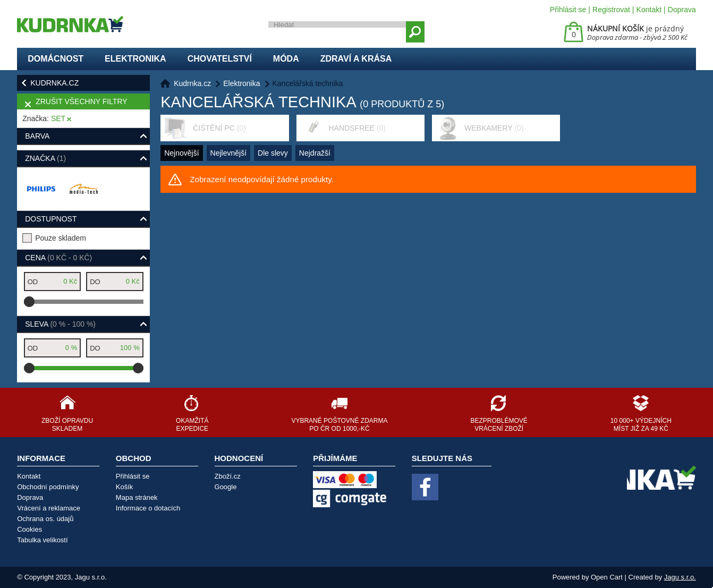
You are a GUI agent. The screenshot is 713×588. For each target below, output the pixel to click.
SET (58, 118)
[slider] (29, 302)
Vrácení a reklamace (49, 508)
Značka (45, 158)
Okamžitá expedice (192, 425)
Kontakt (649, 10)
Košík (125, 487)
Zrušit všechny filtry (81, 101)
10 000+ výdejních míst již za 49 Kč (641, 425)
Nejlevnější (228, 153)
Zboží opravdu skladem (67, 425)
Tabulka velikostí (42, 540)
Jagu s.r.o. (680, 577)
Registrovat (611, 10)
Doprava (682, 10)
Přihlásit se (568, 10)
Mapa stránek (137, 497)
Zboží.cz (228, 476)
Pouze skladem (61, 238)
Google (226, 487)
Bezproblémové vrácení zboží (499, 425)
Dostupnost (51, 219)
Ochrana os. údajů (45, 519)
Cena (58, 258)
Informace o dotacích (148, 508)
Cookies (29, 529)
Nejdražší (315, 153)
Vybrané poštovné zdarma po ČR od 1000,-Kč (339, 425)
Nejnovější (181, 153)
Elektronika (135, 59)
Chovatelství (220, 59)
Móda (286, 59)
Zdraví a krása (356, 59)
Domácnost (56, 59)
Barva (37, 136)
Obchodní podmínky (48, 487)
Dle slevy (273, 153)
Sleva (60, 324)
